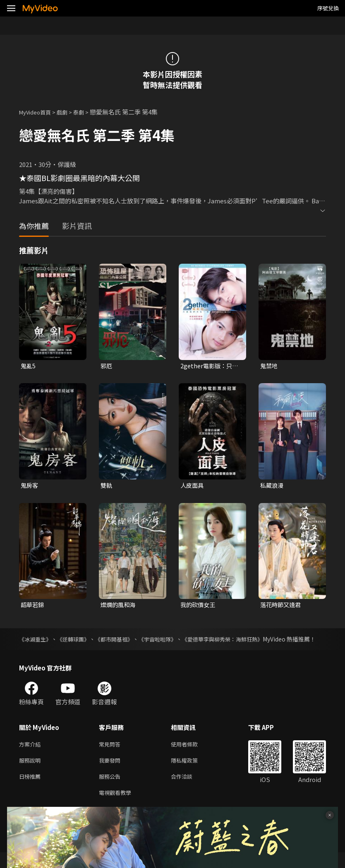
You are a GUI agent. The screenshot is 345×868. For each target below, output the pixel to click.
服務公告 (111, 790)
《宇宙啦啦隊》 (170, 641)
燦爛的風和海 (119, 607)
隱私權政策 (191, 773)
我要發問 (111, 773)
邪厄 (107, 366)
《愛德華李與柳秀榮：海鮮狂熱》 (240, 641)
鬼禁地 (270, 366)
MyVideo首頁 (38, 112)
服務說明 (31, 773)
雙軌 (107, 486)
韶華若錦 (33, 607)
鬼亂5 (29, 366)
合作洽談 (188, 790)
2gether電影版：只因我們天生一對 (211, 366)
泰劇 (87, 112)
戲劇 (69, 112)
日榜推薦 (31, 790)
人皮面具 (193, 486)
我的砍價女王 (199, 607)
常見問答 (111, 755)
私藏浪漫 (273, 486)
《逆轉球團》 (78, 641)
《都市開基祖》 (122, 641)
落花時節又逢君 (282, 607)
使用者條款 (191, 755)
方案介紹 (31, 755)
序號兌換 (328, 8)
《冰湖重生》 (36, 641)
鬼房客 (30, 486)
